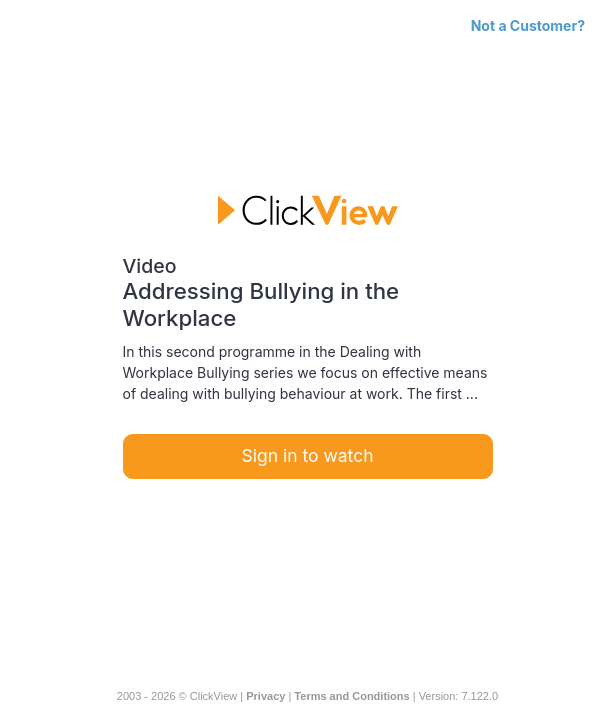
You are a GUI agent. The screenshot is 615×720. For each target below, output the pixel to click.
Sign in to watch (308, 455)
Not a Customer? (528, 25)
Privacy (265, 696)
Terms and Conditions (351, 696)
